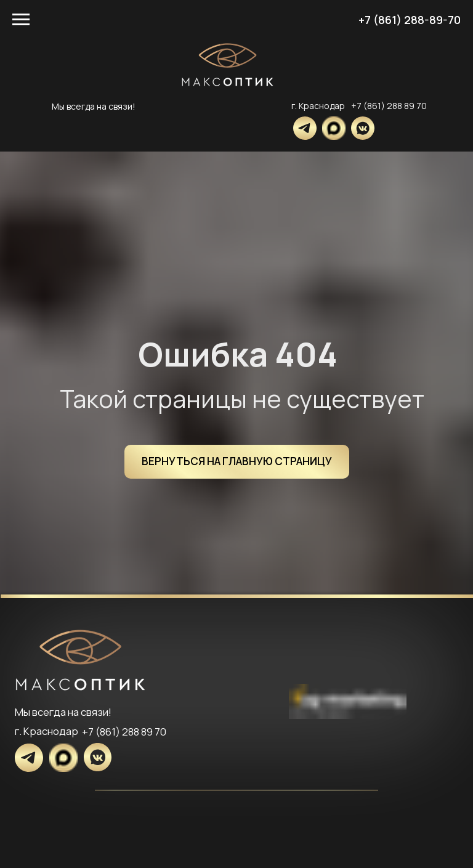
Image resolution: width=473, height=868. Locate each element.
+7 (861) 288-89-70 (410, 20)
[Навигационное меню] (21, 20)
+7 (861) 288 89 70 (389, 106)
